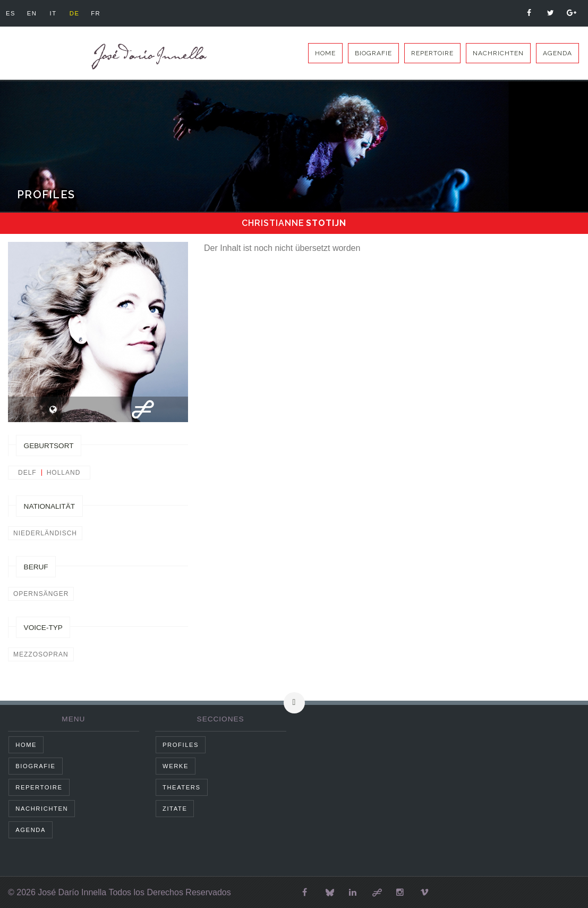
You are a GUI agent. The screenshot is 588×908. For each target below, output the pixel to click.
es (11, 13)
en (34, 13)
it (56, 13)
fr (101, 13)
